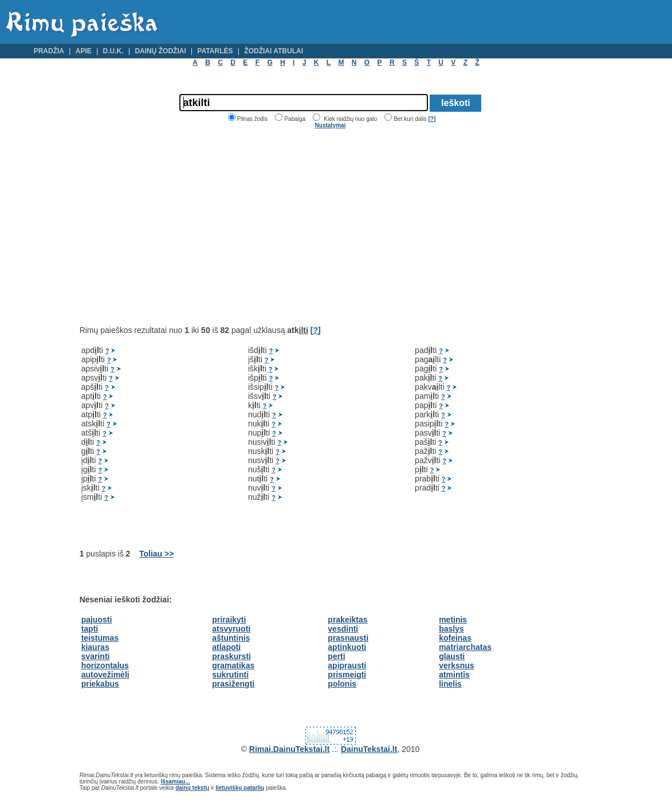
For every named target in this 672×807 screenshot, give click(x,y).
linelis (450, 684)
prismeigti (347, 675)
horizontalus (105, 665)
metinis (453, 620)
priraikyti (229, 620)
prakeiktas (347, 620)
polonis (342, 684)
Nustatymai (331, 125)
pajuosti (97, 620)
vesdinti (343, 629)
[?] (432, 119)
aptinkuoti (347, 647)
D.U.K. (113, 51)
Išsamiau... (175, 781)
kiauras (95, 647)
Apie (84, 51)
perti (336, 656)
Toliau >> (156, 554)
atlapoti (226, 647)
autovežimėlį (105, 675)
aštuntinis (231, 638)
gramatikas (233, 665)
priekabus (100, 684)
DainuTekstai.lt (369, 749)
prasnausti (348, 638)
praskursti (231, 656)
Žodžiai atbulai (274, 51)
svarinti (96, 656)
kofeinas (455, 638)
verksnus (456, 665)
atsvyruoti (231, 629)
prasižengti (233, 684)
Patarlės (215, 51)
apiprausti (347, 665)
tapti (90, 629)
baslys (451, 629)
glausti (452, 656)
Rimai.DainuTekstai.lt (290, 749)
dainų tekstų (192, 788)
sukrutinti (230, 675)
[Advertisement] (176, 227)
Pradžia (49, 51)
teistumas (100, 638)
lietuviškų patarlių (240, 788)
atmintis (454, 675)
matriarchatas (465, 647)
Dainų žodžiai (160, 51)
